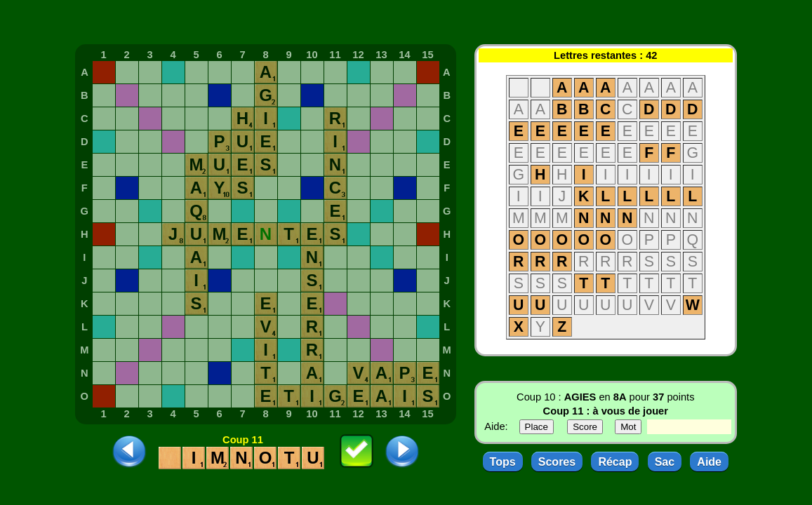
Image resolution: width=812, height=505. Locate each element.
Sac (665, 462)
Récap (615, 462)
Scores (557, 462)
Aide (709, 462)
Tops (503, 462)
